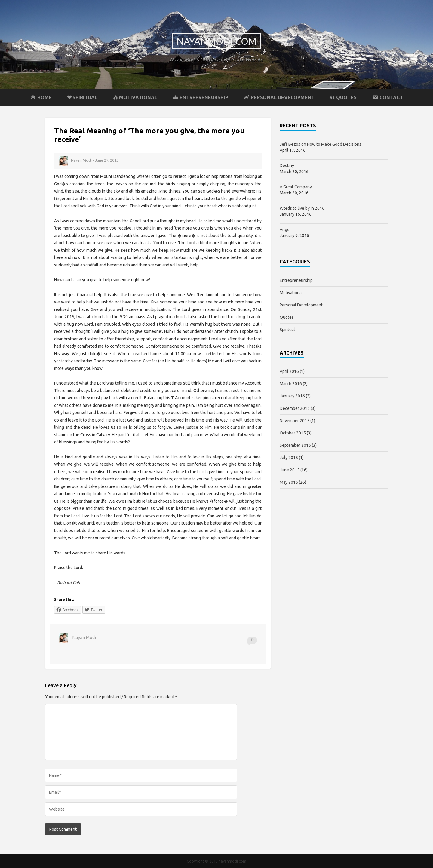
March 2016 (291, 384)
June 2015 (290, 470)
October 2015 (293, 433)
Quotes (287, 317)
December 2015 (295, 408)
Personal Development (301, 305)
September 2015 (295, 445)
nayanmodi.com (217, 41)
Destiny (287, 166)
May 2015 (289, 482)
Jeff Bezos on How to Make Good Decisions (321, 144)
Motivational (291, 293)
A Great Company (296, 187)
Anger (285, 230)
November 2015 (295, 421)
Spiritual (287, 330)
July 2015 (289, 458)
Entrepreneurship (296, 280)
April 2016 (289, 371)
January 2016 (292, 396)
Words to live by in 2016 (302, 208)
